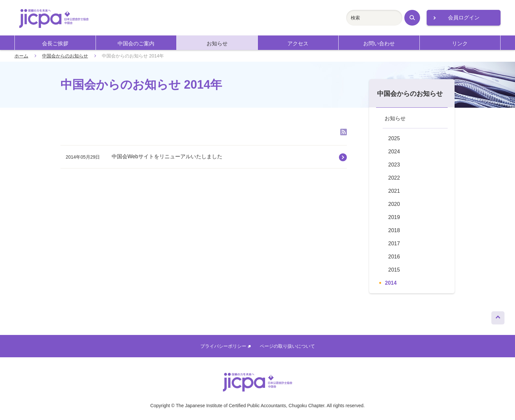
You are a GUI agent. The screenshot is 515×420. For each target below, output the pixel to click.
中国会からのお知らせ (65, 56)
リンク (460, 44)
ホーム (21, 56)
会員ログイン (464, 18)
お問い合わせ (379, 44)
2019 (394, 217)
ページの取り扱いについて (287, 346)
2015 (394, 270)
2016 (394, 257)
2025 (394, 138)
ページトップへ (498, 316)
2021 (394, 191)
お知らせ (217, 44)
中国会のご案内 (136, 44)
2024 (394, 152)
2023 (394, 165)
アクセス (298, 44)
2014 (391, 283)
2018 (394, 230)
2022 (394, 178)
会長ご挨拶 (55, 44)
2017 (394, 243)
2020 (394, 204)
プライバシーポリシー (225, 346)
